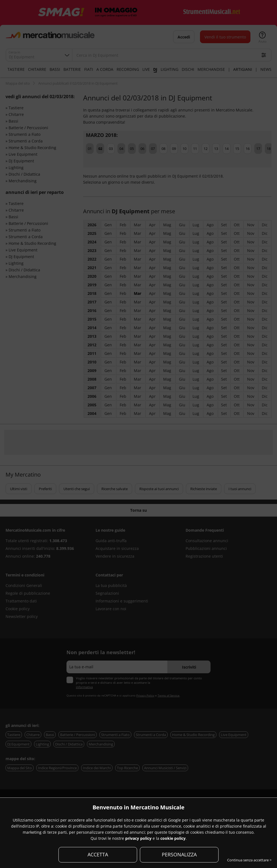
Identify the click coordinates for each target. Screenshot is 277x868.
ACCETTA (98, 854)
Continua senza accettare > (249, 860)
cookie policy (173, 838)
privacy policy (138, 838)
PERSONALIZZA (179, 854)
